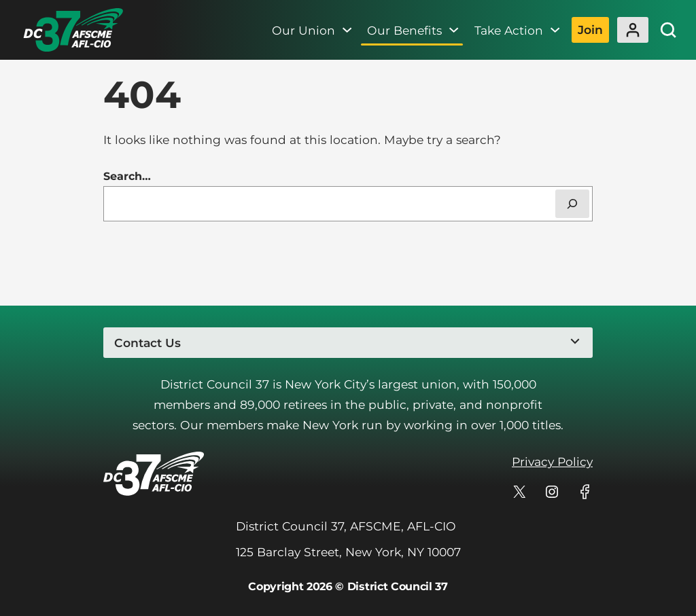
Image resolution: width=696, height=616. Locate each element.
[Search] (572, 204)
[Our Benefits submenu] (454, 30)
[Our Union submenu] (347, 30)
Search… (127, 176)
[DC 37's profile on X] (519, 492)
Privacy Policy (552, 461)
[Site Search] (668, 30)
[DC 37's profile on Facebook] (585, 492)
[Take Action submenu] (555, 30)
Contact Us (147, 343)
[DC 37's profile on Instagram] (552, 492)
